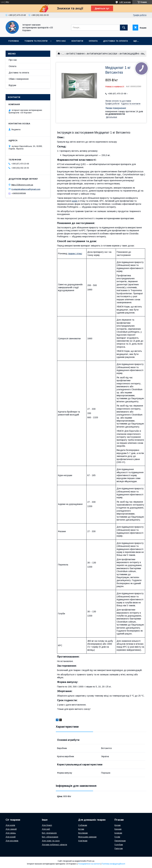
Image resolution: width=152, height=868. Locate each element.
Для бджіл (47, 825)
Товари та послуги (36, 41)
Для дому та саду (51, 841)
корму (75, 201)
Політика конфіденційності (113, 864)
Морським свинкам (87, 837)
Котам (81, 829)
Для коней (11, 837)
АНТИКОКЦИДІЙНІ (129, 54)
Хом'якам (83, 841)
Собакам (83, 825)
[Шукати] (124, 28)
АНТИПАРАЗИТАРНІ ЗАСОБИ (102, 54)
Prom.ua (91, 861)
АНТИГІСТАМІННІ (75, 54)
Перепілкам (120, 841)
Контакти (77, 41)
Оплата (93, 41)
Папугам (119, 848)
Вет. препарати (49, 833)
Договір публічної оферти (54, 845)
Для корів (10, 825)
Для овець (11, 833)
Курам (117, 825)
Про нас (61, 41)
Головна (14, 41)
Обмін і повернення (19, 79)
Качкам (118, 829)
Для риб (46, 829)
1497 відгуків (125, 2)
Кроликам (83, 833)
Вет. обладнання (50, 837)
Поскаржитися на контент (89, 864)
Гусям (117, 837)
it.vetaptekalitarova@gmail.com (26, 189)
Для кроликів (12, 841)
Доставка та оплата (115, 41)
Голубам (119, 845)
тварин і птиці (75, 254)
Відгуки (12, 85)
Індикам (118, 833)
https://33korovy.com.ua (22, 185)
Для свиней (11, 829)
